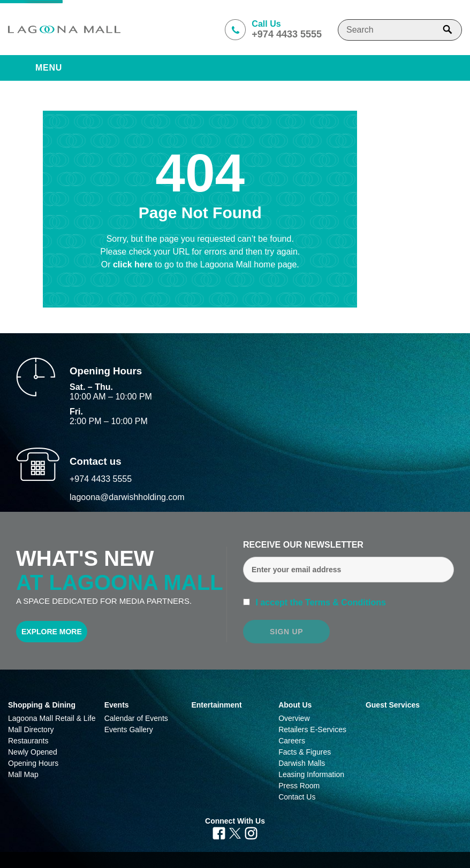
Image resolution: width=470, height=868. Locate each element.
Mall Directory (31, 729)
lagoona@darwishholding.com (127, 497)
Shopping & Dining (42, 705)
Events (117, 705)
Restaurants (28, 741)
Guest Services (393, 705)
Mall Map (23, 774)
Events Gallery (129, 729)
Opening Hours (33, 763)
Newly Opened (33, 752)
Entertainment (216, 705)
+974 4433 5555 (101, 479)
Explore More (52, 632)
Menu (49, 68)
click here (134, 264)
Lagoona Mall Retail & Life (52, 718)
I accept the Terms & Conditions (320, 602)
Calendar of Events (136, 718)
